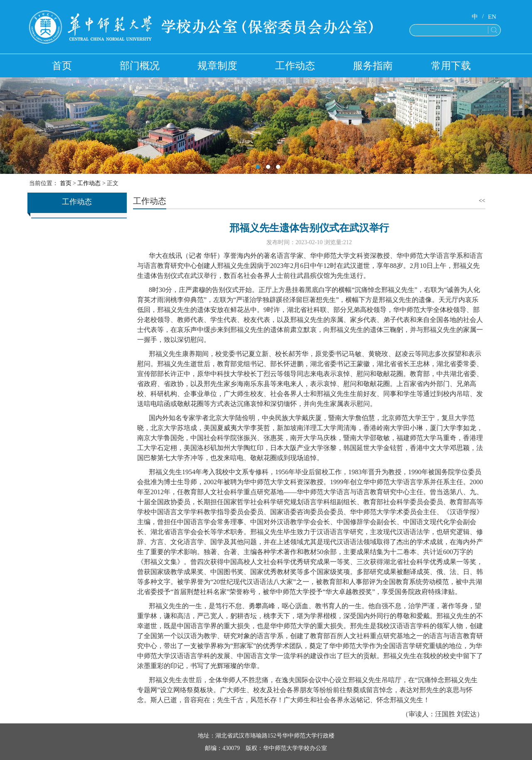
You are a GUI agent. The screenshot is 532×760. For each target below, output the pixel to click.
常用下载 (451, 66)
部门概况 (140, 66)
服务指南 (373, 66)
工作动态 (295, 66)
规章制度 (217, 66)
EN (492, 17)
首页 (62, 66)
